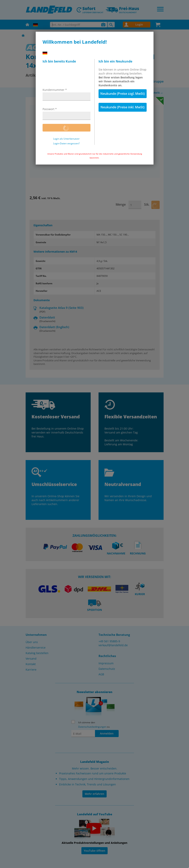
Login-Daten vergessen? (66, 144)
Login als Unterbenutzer (66, 139)
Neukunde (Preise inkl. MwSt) (122, 107)
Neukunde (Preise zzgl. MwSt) (122, 94)
